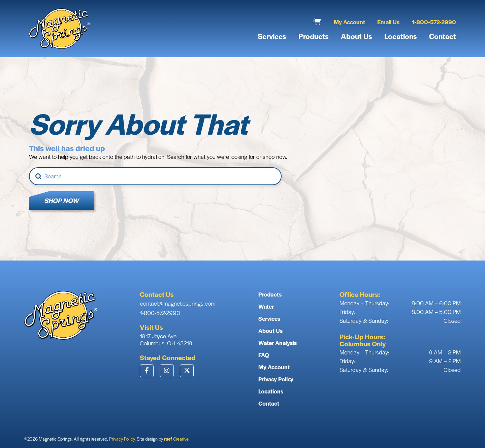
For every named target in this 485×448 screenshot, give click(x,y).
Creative (176, 439)
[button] (317, 22)
